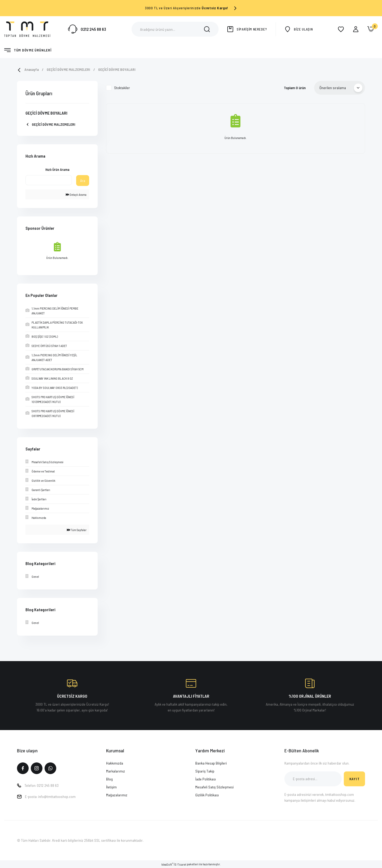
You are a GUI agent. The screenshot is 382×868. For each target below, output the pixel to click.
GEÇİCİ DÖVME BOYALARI (117, 69)
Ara (83, 181)
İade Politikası (206, 779)
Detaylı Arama (76, 194)
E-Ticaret (181, 864)
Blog (109, 779)
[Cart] (371, 29)
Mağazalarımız (117, 795)
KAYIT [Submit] (355, 779)
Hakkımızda (115, 763)
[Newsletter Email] (313, 779)
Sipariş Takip (205, 771)
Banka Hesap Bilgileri (211, 763)
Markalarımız (116, 771)
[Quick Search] (49, 180)
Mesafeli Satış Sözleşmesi (214, 787)
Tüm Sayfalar (77, 530)
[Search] (175, 29)
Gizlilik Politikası (207, 795)
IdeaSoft (167, 864)
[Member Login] (356, 29)
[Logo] (27, 29)
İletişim (111, 787)
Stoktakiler (122, 88)
